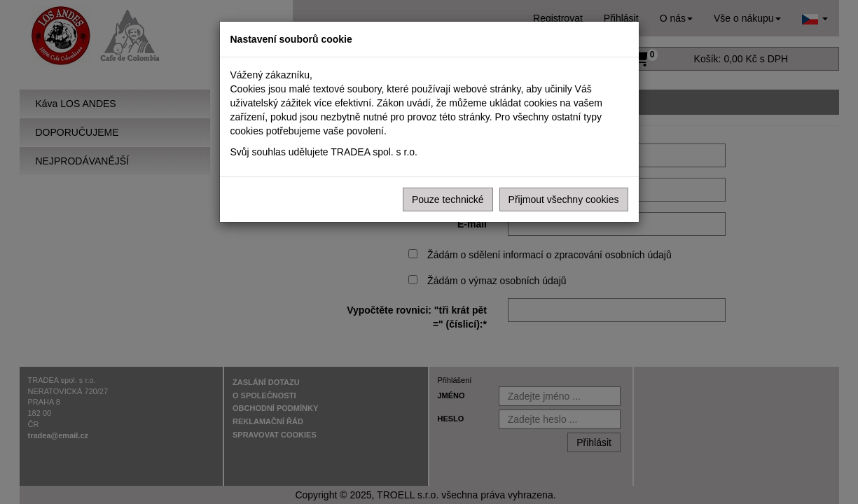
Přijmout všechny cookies (564, 199)
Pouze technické (448, 199)
